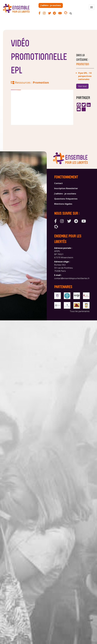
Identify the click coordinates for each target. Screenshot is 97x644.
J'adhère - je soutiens (51, 5)
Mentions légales (63, 204)
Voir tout (82, 86)
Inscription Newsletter (66, 188)
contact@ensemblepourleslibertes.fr (72, 278)
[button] (92, 7)
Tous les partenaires (80, 311)
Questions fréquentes (66, 199)
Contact (58, 183)
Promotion (41, 82)
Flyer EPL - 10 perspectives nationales (85, 76)
